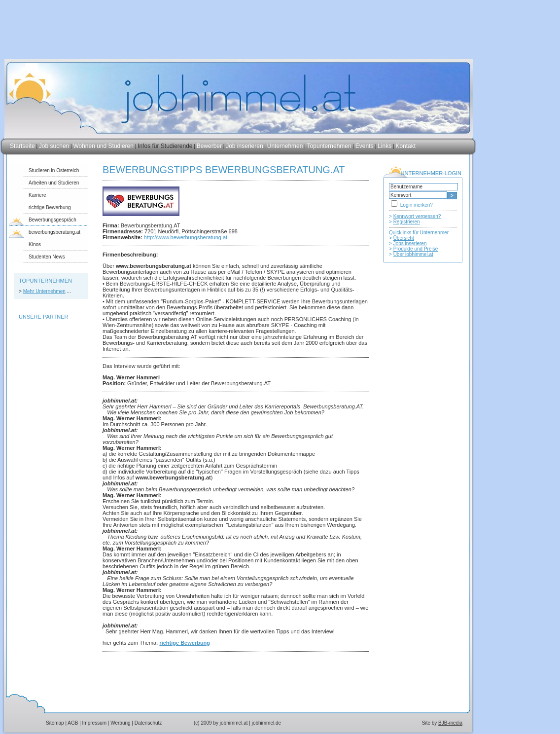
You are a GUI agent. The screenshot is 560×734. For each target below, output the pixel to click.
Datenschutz (148, 723)
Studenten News (47, 257)
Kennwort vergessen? (417, 216)
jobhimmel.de (266, 723)
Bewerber (209, 146)
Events (365, 146)
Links (385, 146)
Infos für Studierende (165, 146)
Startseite (22, 146)
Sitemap (55, 723)
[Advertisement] (423, 467)
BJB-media (450, 723)
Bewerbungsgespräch (52, 220)
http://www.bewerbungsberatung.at (186, 237)
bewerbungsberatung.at (54, 232)
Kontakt (405, 146)
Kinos (35, 244)
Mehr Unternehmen (44, 291)
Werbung (120, 723)
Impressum (94, 723)
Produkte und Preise (416, 249)
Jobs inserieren (410, 243)
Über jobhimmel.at (413, 254)
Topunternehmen (329, 146)
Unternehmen (285, 146)
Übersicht (404, 238)
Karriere (37, 195)
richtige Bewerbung (50, 207)
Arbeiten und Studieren (54, 183)
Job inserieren (244, 146)
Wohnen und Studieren (103, 146)
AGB (73, 723)
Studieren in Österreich (54, 170)
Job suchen (54, 146)
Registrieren (407, 222)
